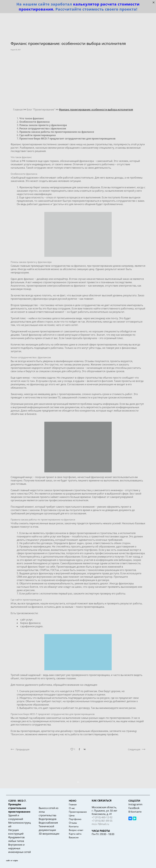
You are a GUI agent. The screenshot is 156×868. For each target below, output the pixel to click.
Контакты (74, 826)
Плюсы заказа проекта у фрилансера (31, 262)
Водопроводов (48, 819)
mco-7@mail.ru (100, 824)
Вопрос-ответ (76, 830)
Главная (73, 804)
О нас (72, 808)
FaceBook (134, 808)
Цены (72, 815)
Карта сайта (75, 834)
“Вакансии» (17, 734)
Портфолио (75, 819)
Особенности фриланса (24, 174)
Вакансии (74, 837)
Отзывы (73, 823)
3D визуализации (49, 834)
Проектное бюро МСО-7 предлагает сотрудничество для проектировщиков (53, 714)
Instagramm (135, 804)
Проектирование (78, 812)
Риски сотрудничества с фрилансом (31, 357)
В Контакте (135, 812)
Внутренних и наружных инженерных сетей (19, 848)
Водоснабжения (48, 823)
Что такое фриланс (21, 157)
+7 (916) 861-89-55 (102, 821)
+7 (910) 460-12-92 (102, 817)
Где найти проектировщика (26, 600)
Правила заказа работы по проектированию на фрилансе (43, 520)
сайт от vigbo (12, 861)
